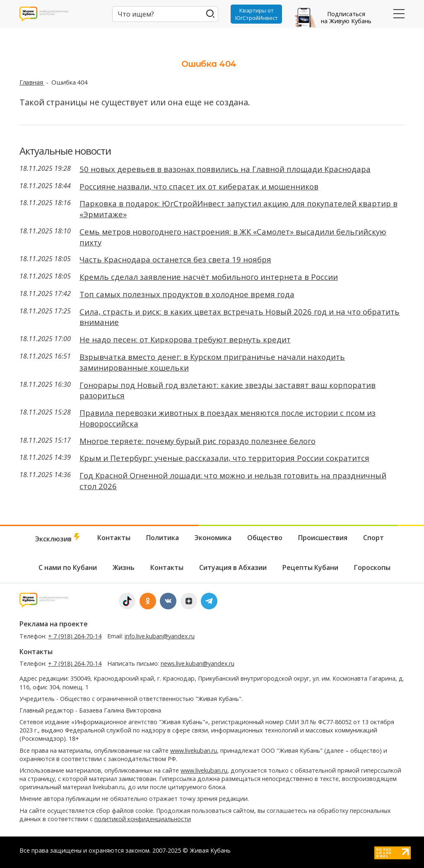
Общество (265, 538)
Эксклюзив (58, 538)
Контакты (114, 538)
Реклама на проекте (54, 624)
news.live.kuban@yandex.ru (198, 663)
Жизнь (124, 567)
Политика (163, 538)
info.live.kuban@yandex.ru (160, 636)
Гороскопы (372, 567)
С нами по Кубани (68, 567)
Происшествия (323, 538)
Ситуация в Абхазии (233, 567)
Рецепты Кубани (310, 567)
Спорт (373, 538)
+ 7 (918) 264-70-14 (75, 636)
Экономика (213, 538)
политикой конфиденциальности (143, 819)
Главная (32, 82)
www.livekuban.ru (194, 750)
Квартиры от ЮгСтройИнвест (257, 14)
